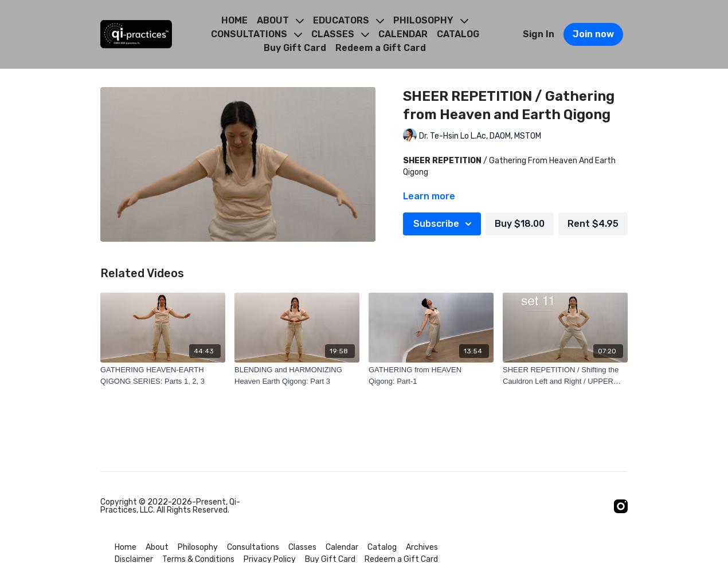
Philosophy (198, 547)
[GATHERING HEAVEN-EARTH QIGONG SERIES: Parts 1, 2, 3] (163, 375)
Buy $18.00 (520, 224)
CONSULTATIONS (257, 34)
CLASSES (340, 34)
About (157, 547)
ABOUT (280, 20)
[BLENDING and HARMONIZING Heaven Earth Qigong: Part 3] (297, 375)
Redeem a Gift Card (381, 48)
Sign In (539, 34)
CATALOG (458, 34)
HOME (234, 20)
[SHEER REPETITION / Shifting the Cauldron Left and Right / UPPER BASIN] (565, 375)
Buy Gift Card (295, 48)
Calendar (342, 547)
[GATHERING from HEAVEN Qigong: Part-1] (431, 375)
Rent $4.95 (593, 224)
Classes (302, 547)
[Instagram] (621, 506)
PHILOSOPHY (431, 20)
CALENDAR (403, 34)
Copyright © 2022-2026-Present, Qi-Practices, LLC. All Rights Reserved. (170, 506)
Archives (422, 547)
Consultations (253, 547)
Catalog (382, 547)
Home (126, 547)
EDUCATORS (349, 20)
